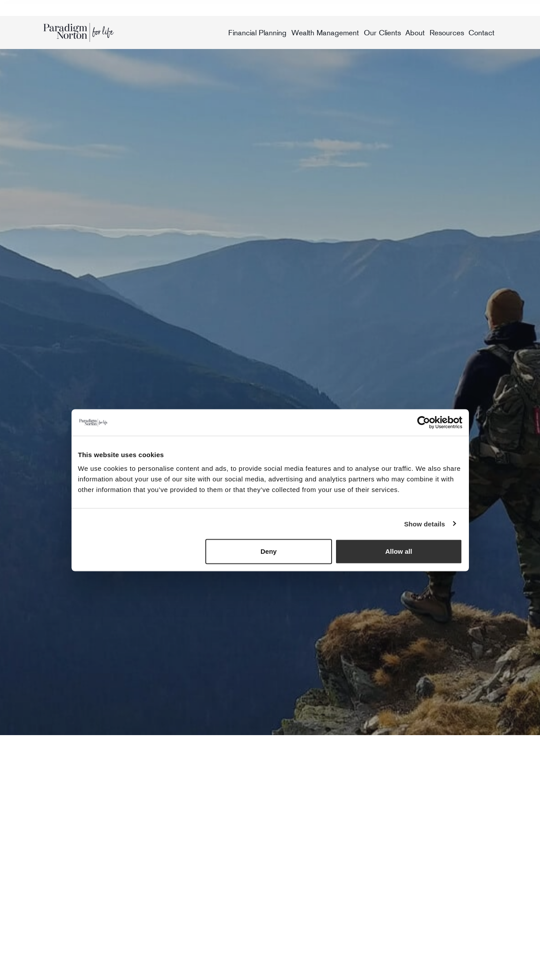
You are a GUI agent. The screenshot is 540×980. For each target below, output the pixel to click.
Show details (425, 524)
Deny (269, 551)
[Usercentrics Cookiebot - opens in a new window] (424, 422)
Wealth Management (325, 33)
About (415, 33)
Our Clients (382, 33)
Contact (481, 33)
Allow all (399, 551)
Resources (447, 33)
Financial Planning (257, 33)
